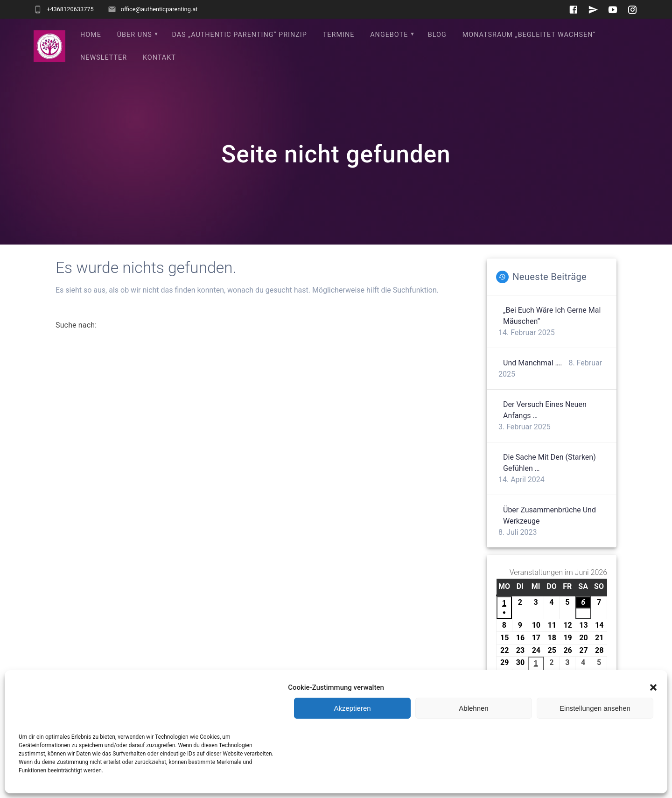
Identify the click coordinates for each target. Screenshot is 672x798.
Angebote (389, 35)
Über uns (135, 35)
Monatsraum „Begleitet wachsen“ (529, 35)
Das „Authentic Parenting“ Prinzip (239, 35)
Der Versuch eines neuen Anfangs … (545, 410)
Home (91, 35)
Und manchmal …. (532, 363)
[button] (653, 687)
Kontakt (159, 58)
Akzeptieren (352, 708)
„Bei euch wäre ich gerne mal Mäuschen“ (552, 316)
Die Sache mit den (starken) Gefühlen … (549, 463)
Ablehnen (473, 708)
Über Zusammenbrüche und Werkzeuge (549, 515)
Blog (437, 35)
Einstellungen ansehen (595, 708)
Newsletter (104, 58)
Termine (339, 35)
